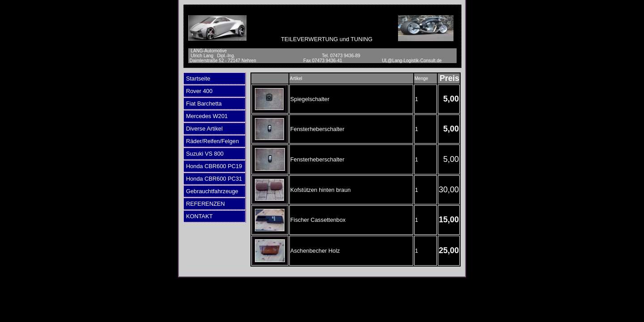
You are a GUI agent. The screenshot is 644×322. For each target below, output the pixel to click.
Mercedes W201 (207, 116)
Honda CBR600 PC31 (214, 179)
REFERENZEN (205, 204)
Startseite (198, 78)
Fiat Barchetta (204, 104)
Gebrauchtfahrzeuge (212, 191)
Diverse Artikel (204, 129)
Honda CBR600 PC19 (214, 166)
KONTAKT (199, 216)
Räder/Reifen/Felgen (212, 141)
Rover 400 (199, 91)
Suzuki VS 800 (205, 154)
